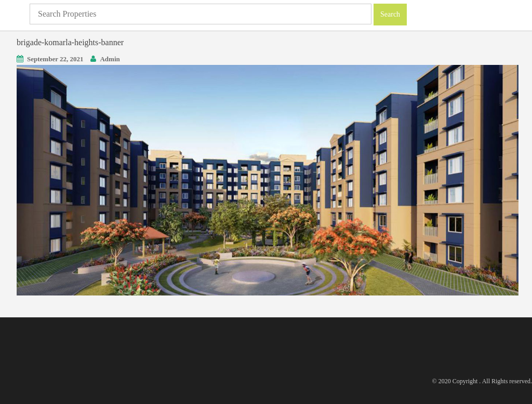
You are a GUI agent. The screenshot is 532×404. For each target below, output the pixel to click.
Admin (110, 59)
